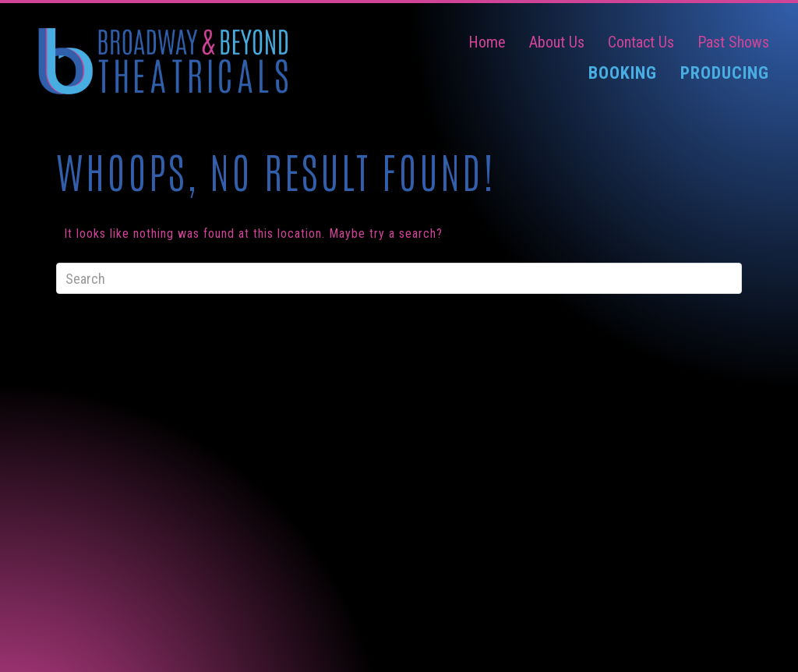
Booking (623, 73)
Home (487, 42)
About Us (557, 42)
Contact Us (641, 42)
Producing (725, 73)
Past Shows (733, 42)
